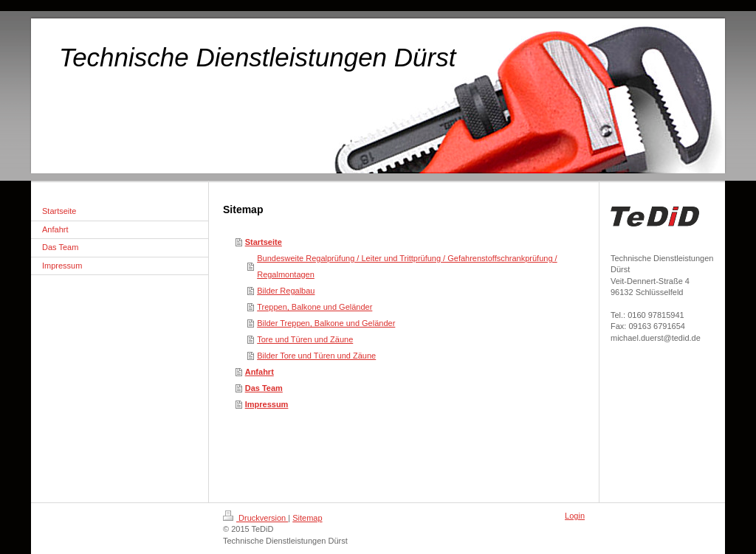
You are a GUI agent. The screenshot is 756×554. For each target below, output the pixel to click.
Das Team (264, 388)
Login (575, 516)
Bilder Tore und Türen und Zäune (316, 356)
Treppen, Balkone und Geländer (315, 307)
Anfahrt (260, 372)
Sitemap (307, 518)
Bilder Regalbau (286, 291)
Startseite (264, 242)
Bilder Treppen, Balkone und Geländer (326, 323)
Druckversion (255, 518)
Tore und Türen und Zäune (305, 339)
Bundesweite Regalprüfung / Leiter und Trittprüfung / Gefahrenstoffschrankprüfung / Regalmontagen (407, 266)
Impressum (267, 404)
